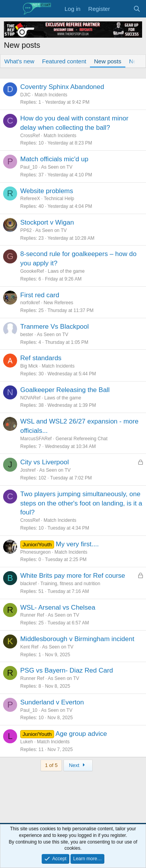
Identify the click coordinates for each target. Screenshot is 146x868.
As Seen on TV (57, 167)
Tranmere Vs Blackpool (55, 327)
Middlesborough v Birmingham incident (77, 639)
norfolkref (30, 303)
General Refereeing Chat (82, 439)
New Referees (58, 303)
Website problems (47, 191)
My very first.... (77, 544)
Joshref (28, 470)
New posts (107, 61)
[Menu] (11, 9)
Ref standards (41, 358)
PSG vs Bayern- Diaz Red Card (67, 670)
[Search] (137, 9)
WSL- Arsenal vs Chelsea (58, 607)
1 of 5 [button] (51, 765)
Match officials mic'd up (54, 159)
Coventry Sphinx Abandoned (62, 87)
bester (27, 335)
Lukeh (27, 742)
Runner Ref (32, 615)
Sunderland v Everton (52, 702)
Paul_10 (29, 167)
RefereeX (30, 199)
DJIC (26, 95)
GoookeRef (32, 271)
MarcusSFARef (36, 439)
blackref (28, 584)
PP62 (26, 230)
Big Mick (29, 366)
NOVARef (30, 398)
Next (78, 765)
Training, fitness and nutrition (70, 584)
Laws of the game (66, 271)
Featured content (64, 61)
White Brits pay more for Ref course (73, 576)
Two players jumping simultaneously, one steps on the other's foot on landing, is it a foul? (81, 503)
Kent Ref (29, 647)
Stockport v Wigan (47, 222)
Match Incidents (51, 95)
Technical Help (59, 199)
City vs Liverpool (45, 462)
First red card (40, 295)
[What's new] (121, 9)
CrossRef (30, 136)
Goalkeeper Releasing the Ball (65, 390)
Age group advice (81, 734)
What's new (19, 61)
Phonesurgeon (35, 552)
